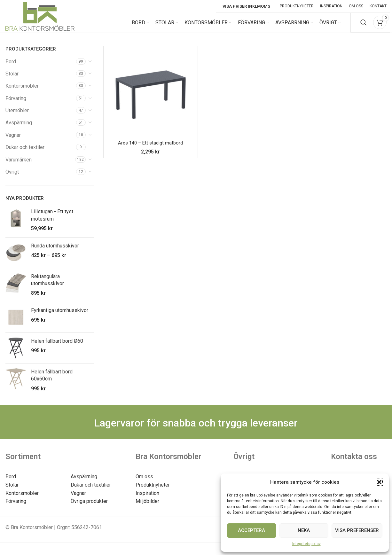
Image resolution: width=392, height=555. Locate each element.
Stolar (12, 79)
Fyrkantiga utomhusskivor (60, 316)
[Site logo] (40, 25)
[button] (379, 482)
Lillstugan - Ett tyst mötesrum (52, 221)
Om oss (144, 483)
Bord (11, 67)
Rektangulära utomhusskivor (47, 286)
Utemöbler (17, 117)
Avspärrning (19, 129)
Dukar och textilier (91, 491)
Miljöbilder (147, 507)
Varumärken (19, 165)
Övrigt (12, 178)
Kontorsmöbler (22, 92)
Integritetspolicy (306, 544)
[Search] (364, 26)
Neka (304, 530)
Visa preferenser (357, 530)
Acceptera (251, 530)
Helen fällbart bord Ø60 (57, 347)
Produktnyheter (153, 491)
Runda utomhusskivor (55, 251)
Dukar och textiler (25, 153)
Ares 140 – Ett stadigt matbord (151, 149)
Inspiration (147, 499)
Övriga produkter (89, 507)
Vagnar (13, 141)
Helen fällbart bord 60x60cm (52, 381)
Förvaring (16, 104)
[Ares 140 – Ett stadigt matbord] (151, 99)
